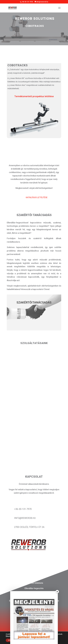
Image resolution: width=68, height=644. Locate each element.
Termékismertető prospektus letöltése (34, 96)
